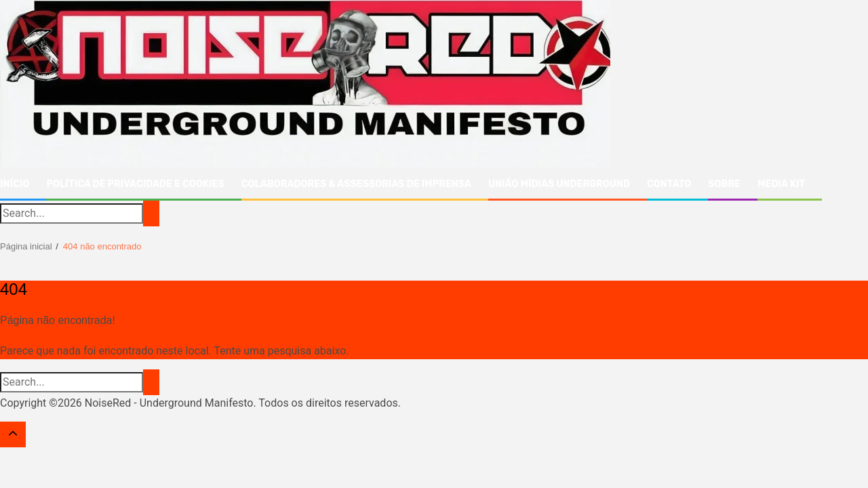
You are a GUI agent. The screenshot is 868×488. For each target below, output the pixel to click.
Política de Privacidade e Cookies (135, 184)
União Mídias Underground (559, 184)
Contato (669, 184)
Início (15, 184)
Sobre (724, 184)
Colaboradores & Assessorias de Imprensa (356, 184)
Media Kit (781, 184)
